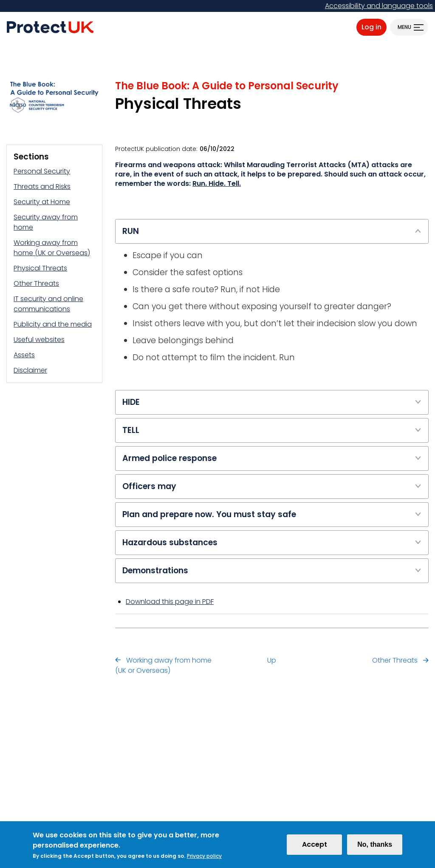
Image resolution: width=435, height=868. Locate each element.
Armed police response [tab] (272, 458)
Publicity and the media (53, 324)
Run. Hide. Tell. (217, 184)
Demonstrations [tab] (272, 570)
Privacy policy (204, 858)
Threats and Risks (42, 186)
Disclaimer (30, 370)
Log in (371, 27)
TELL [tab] (272, 430)
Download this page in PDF (170, 602)
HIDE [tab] (272, 402)
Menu (404, 27)
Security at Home (42, 202)
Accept (315, 847)
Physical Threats (40, 268)
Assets (24, 355)
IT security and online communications (48, 304)
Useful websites (39, 340)
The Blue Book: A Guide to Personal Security (227, 86)
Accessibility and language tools (379, 6)
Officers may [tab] (272, 486)
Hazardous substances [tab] (272, 542)
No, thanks (375, 847)
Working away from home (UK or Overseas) (52, 248)
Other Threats (36, 283)
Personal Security (42, 171)
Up (272, 660)
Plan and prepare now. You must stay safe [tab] (272, 514)
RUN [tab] (272, 231)
